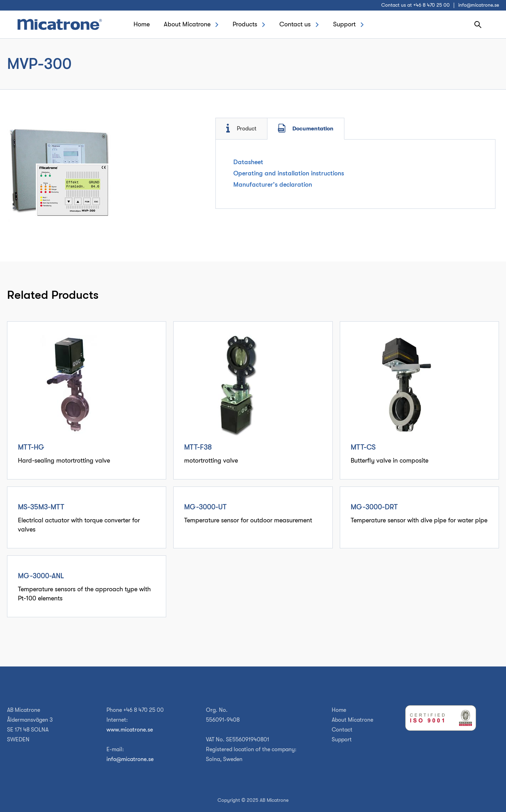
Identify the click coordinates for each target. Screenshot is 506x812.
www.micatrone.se (130, 730)
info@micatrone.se (479, 5)
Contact (342, 730)
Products (245, 24)
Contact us (295, 24)
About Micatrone (187, 24)
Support (344, 24)
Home (142, 24)
